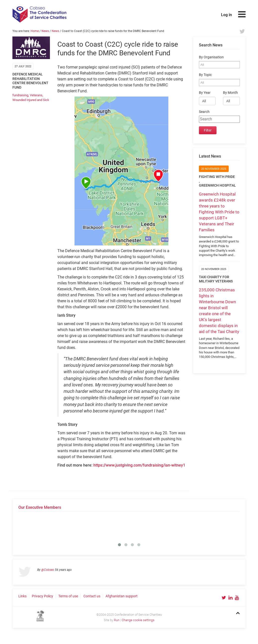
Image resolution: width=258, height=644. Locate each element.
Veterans (36, 95)
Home (35, 31)
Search (204, 112)
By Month (230, 93)
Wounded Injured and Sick (31, 100)
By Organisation (211, 57)
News (45, 31)
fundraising (20, 95)
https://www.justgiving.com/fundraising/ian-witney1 (139, 465)
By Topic (205, 75)
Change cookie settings (138, 620)
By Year (205, 93)
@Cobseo (48, 570)
